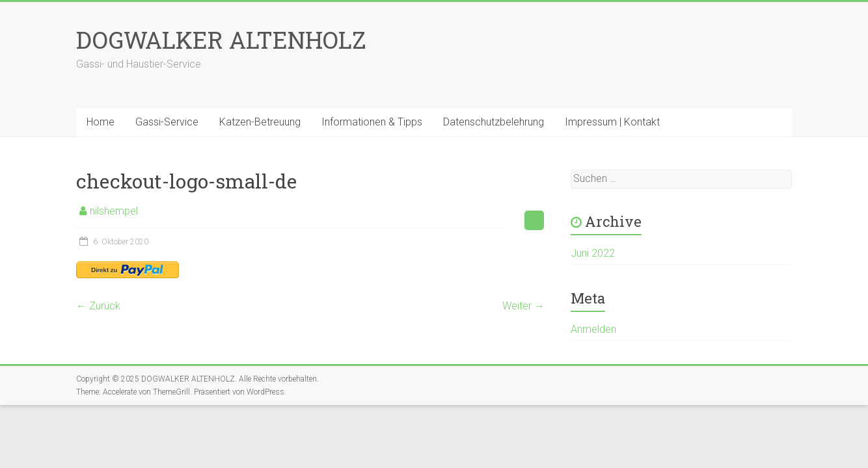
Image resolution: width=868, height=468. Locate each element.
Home (101, 122)
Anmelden (593, 329)
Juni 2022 (593, 253)
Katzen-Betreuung (260, 122)
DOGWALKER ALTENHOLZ (221, 40)
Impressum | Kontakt (612, 122)
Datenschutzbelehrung (494, 122)
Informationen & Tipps (372, 122)
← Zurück (98, 306)
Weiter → (523, 306)
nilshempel (114, 211)
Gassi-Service (167, 122)
